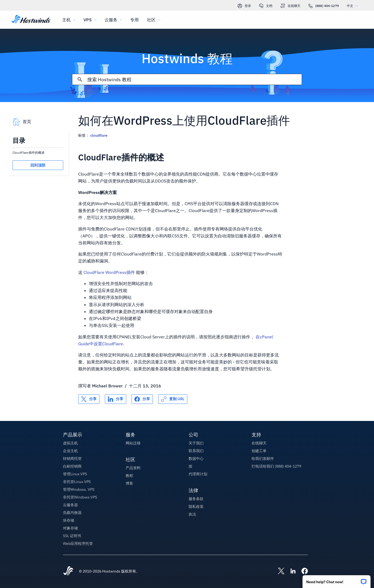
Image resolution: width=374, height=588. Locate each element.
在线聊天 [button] (259, 443)
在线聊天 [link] (291, 6)
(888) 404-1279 (324, 6)
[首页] (31, 20)
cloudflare (99, 135)
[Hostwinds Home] (68, 571)
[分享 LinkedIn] (116, 399)
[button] (337, 580)
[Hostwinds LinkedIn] (290, 571)
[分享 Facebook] (142, 399)
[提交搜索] (80, 79)
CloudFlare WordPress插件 (109, 272)
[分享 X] (89, 399)
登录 (244, 6)
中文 (354, 6)
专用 (134, 20)
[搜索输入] (195, 80)
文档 (266, 6)
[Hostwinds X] (278, 571)
